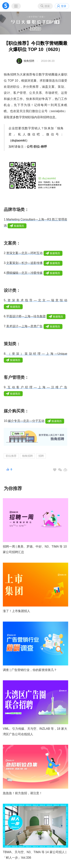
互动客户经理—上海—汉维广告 (37, 387)
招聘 (41, 456)
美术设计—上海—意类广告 (24, 326)
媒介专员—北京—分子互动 (26, 421)
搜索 (47, 6)
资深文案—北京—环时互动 (24, 253)
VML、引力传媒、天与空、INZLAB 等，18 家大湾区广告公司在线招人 (35, 731)
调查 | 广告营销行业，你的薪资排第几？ (30, 670)
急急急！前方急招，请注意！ (23, 793)
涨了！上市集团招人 (16, 611)
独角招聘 (29, 61)
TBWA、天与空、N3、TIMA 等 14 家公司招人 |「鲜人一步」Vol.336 (35, 855)
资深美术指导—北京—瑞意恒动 (37, 300)
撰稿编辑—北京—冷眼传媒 (24, 273)
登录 (64, 6)
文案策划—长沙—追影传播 (24, 263)
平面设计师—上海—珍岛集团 (26, 316)
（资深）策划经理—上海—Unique (37, 354)
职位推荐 (11, 456)
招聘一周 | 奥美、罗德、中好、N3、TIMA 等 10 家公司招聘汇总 (35, 549)
